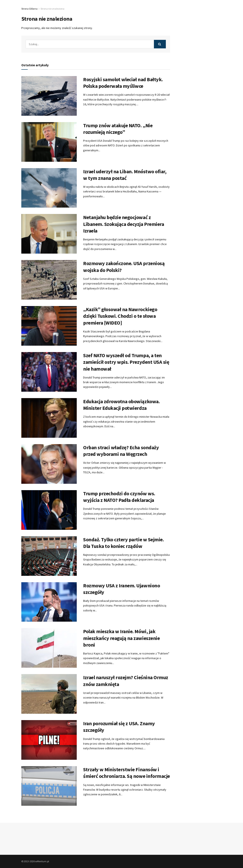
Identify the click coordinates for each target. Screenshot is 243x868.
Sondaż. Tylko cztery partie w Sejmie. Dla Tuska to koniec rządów (123, 543)
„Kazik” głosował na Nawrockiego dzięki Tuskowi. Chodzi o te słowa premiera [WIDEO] (120, 316)
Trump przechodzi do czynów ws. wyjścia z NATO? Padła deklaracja (119, 497)
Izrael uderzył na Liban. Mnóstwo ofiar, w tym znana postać (125, 175)
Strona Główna (29, 9)
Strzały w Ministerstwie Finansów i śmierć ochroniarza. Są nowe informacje (127, 773)
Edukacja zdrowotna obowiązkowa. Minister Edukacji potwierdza (121, 405)
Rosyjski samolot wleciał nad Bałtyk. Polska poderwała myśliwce (123, 83)
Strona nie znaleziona (52, 9)
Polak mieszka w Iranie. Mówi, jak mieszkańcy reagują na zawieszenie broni (121, 638)
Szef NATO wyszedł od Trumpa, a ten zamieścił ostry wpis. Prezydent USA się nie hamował (126, 362)
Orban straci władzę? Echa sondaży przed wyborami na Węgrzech (121, 451)
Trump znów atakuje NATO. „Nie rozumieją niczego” (118, 129)
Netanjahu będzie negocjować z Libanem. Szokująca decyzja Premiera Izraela (124, 224)
